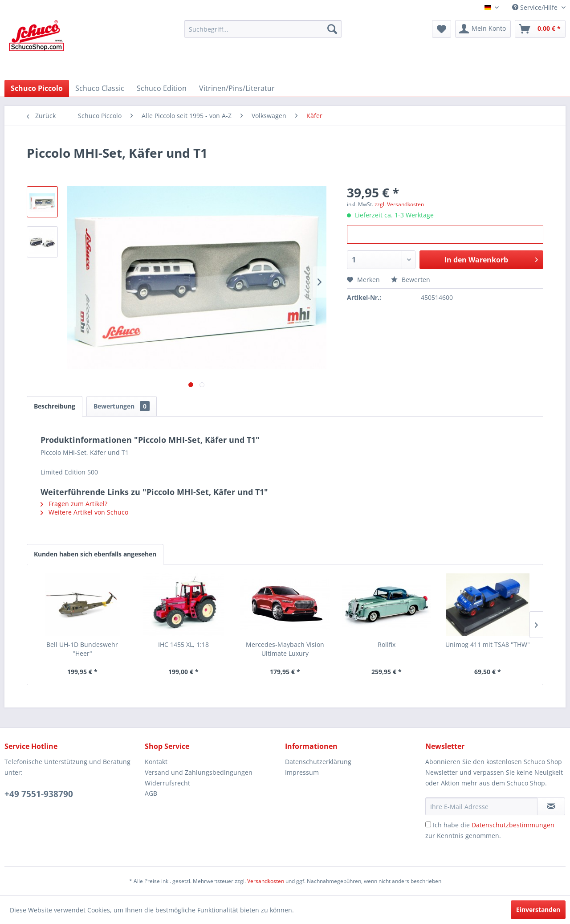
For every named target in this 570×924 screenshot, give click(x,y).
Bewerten (411, 280)
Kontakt (156, 762)
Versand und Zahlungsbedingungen (199, 772)
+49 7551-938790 (39, 794)
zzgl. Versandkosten (399, 204)
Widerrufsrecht (167, 783)
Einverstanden (538, 910)
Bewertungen (122, 406)
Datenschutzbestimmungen (513, 825)
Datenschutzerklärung (318, 762)
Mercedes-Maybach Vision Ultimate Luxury (285, 649)
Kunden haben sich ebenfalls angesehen (95, 554)
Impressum (302, 772)
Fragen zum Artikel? (74, 504)
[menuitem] (263, 29)
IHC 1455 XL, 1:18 (183, 644)
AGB (151, 793)
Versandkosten (266, 881)
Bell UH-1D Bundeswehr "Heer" (82, 649)
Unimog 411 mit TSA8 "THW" (488, 644)
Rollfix (387, 644)
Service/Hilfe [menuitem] (536, 7)
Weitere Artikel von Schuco (84, 512)
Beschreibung (55, 406)
